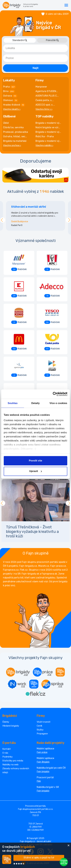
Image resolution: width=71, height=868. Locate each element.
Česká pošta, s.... (45, 100)
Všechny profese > (12, 145)
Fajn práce (42, 752)
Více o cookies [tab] (58, 403)
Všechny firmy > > (44, 109)
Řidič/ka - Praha (45, 136)
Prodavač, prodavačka (16, 132)
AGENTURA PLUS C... (47, 96)
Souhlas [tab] (13, 403)
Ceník (39, 726)
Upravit (36, 471)
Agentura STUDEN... (47, 91)
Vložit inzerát (44, 722)
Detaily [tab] (35, 403)
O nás (5, 753)
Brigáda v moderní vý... (48, 123)
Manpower (41, 87)
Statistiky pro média (13, 761)
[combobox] (35, 48)
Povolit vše (35, 461)
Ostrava (10, 96)
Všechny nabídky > (44, 145)
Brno (9, 91)
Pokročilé (52, 40)
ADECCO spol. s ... (45, 105)
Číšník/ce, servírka (13, 127)
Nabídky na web (10, 765)
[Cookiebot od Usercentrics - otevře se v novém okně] (54, 394)
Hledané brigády (11, 726)
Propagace (42, 734)
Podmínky (7, 757)
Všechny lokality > (12, 109)
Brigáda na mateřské (15, 141)
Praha (9, 87)
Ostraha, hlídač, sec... (15, 136)
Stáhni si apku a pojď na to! (39, 858)
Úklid (6, 123)
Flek (39, 781)
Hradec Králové (14, 105)
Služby (40, 730)
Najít (35, 68)
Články (6, 722)
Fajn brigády (43, 771)
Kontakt (7, 749)
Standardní (20, 40)
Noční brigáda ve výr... (48, 127)
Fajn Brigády (43, 762)
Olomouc (11, 100)
